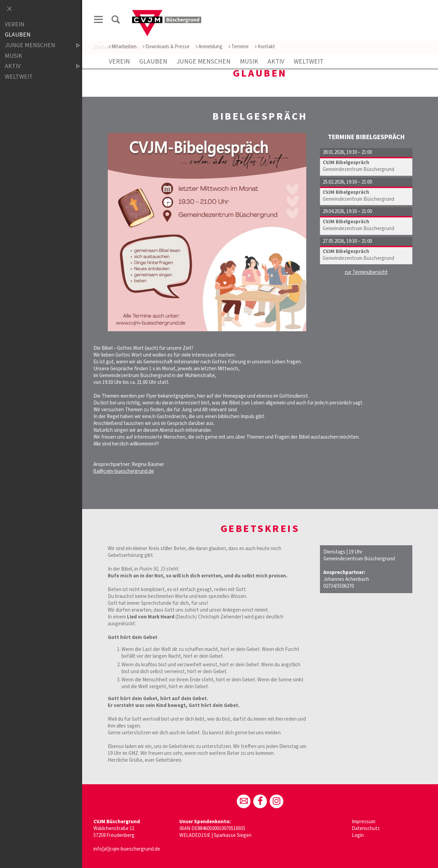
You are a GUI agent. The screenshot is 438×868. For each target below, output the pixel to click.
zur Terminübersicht (366, 272)
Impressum (364, 822)
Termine (239, 47)
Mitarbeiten (123, 47)
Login (358, 835)
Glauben (153, 62)
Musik (249, 62)
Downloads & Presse (166, 47)
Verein (119, 62)
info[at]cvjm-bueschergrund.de (127, 849)
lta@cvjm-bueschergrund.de (124, 471)
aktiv (276, 62)
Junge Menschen (204, 62)
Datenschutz (366, 829)
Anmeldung (209, 47)
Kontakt (265, 47)
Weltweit (308, 62)
